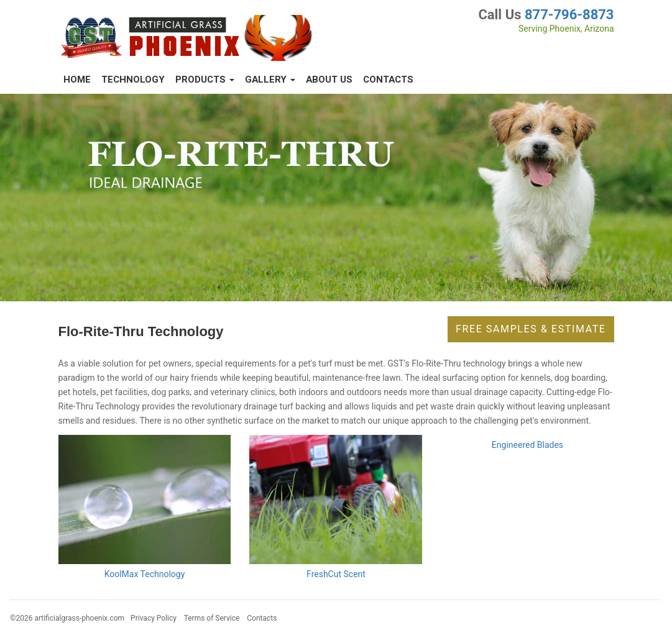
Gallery (270, 80)
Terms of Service (212, 618)
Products (205, 80)
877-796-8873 (569, 15)
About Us (329, 80)
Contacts (388, 80)
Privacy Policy (154, 618)
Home (77, 80)
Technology (133, 80)
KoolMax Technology (145, 574)
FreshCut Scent (336, 574)
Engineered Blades (527, 445)
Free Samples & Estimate (531, 329)
